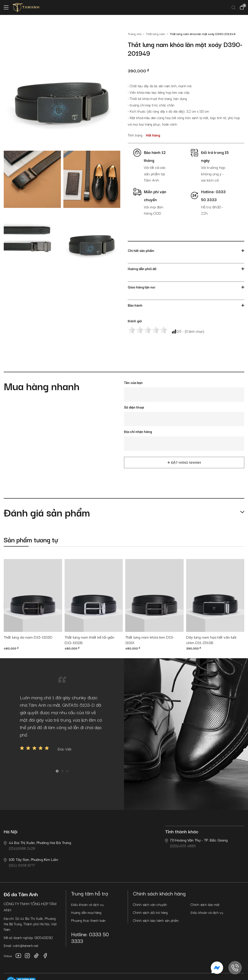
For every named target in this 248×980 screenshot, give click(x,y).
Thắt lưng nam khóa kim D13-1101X (150, 640)
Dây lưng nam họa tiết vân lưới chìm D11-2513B (211, 640)
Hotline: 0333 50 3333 (90, 937)
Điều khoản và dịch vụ (87, 904)
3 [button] (67, 771)
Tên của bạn (133, 382)
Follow (8, 956)
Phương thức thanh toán (88, 920)
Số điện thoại (134, 407)
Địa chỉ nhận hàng (138, 431)
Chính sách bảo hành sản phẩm (156, 920)
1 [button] (57, 771)
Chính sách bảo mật (205, 904)
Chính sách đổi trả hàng (150, 912)
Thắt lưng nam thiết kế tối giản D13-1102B (89, 640)
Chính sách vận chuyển (150, 904)
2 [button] (62, 771)
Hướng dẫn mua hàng (86, 912)
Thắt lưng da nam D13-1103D (28, 637)
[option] (62, 723)
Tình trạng (135, 135)
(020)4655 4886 (196, 843)
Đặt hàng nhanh (186, 463)
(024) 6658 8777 (31, 862)
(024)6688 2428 (37, 845)
